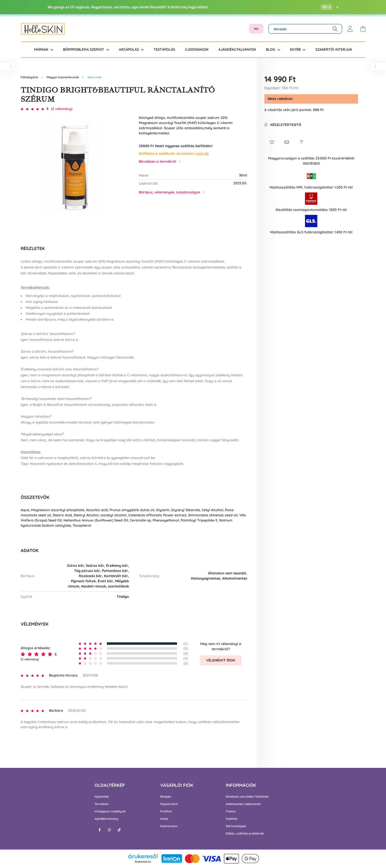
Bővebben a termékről (158, 161)
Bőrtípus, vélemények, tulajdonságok (169, 192)
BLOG (271, 49)
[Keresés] (305, 29)
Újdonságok (197, 49)
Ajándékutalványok (237, 49)
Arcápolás (129, 49)
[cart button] (363, 29)
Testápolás (164, 49)
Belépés (166, 797)
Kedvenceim (169, 826)
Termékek (102, 804)
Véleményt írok (221, 660)
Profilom (166, 811)
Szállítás (232, 819)
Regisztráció (169, 804)
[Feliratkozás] (283, 125)
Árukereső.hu (143, 862)
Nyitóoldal (102, 797)
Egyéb (296, 49)
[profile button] (350, 29)
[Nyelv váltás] (256, 29)
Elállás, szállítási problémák (245, 834)
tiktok (119, 830)
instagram (109, 830)
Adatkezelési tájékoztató (243, 804)
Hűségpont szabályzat (110, 811)
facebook (99, 830)
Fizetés (231, 811)
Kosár (164, 819)
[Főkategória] (30, 77)
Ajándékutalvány (106, 819)
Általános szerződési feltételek (247, 797)
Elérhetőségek (236, 826)
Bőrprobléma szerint (84, 49)
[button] (272, 142)
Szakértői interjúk (334, 49)
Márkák (42, 49)
